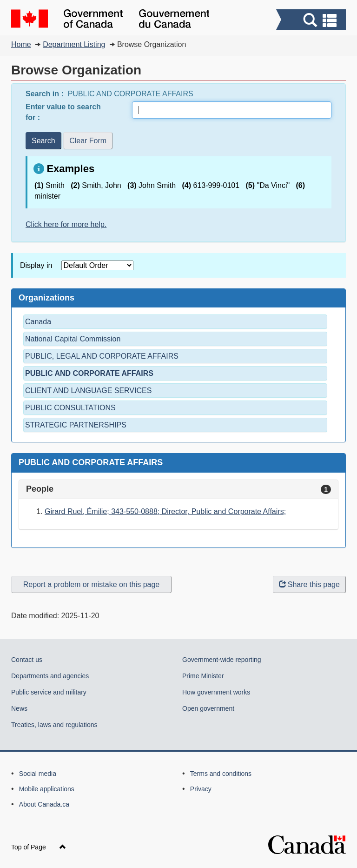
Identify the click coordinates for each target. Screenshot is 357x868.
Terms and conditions (221, 774)
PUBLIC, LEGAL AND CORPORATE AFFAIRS (102, 356)
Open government (208, 708)
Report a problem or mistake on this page (91, 584)
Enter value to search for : (63, 112)
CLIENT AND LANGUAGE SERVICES (88, 391)
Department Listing (74, 44)
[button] (312, 21)
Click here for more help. (66, 224)
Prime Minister (203, 676)
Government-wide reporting (222, 660)
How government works (216, 692)
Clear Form (88, 141)
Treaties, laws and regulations (54, 725)
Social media (38, 774)
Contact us (27, 660)
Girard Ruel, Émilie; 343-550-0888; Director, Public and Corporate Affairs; (165, 511)
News (19, 708)
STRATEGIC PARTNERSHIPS (76, 425)
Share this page (309, 584)
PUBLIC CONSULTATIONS (70, 408)
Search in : (46, 94)
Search (43, 141)
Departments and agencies (50, 676)
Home (21, 44)
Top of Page (39, 847)
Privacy (201, 789)
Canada (38, 322)
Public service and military (49, 692)
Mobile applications (47, 789)
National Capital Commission (73, 339)
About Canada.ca (44, 804)
